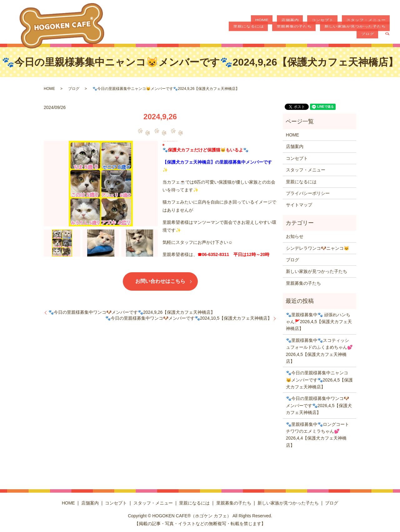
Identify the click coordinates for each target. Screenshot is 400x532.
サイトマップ (299, 205)
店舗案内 (276, 22)
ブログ (372, 32)
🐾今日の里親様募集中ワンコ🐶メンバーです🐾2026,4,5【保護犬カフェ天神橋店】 (319, 405)
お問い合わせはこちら (160, 281)
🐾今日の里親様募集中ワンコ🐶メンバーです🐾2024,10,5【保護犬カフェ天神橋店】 (189, 318)
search (387, 33)
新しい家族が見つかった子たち (330, 32)
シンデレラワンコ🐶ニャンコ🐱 (317, 248)
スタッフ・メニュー (335, 22)
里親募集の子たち (277, 32)
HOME (256, 22)
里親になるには (374, 22)
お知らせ (295, 236)
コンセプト (300, 22)
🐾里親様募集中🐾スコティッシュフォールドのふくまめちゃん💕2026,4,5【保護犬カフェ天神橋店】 (319, 351)
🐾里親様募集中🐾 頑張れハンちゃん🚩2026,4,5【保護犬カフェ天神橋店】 (319, 322)
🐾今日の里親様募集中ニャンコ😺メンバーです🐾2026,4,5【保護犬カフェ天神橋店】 (320, 380)
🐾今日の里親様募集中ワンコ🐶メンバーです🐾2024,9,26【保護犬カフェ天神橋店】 (132, 312)
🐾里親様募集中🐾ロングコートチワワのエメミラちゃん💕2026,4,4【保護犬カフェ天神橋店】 (317, 435)
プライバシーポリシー (308, 193)
